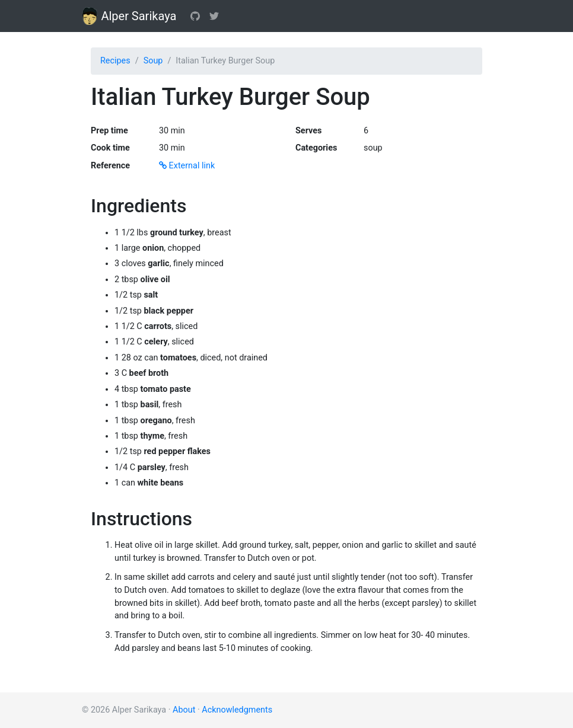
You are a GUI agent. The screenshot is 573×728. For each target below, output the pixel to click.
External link (187, 166)
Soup (153, 61)
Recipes (115, 61)
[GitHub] (195, 16)
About (184, 710)
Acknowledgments (237, 710)
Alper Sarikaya (129, 16)
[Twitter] (214, 16)
